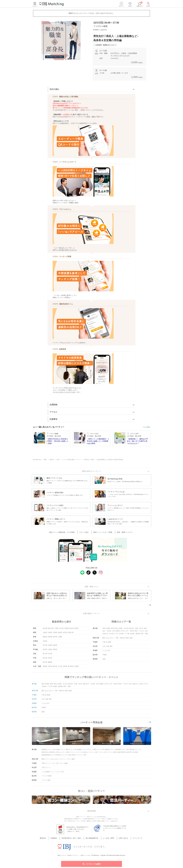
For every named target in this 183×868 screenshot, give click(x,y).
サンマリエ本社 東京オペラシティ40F (74, 756)
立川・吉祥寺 (130, 632)
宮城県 (50, 646)
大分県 (60, 668)
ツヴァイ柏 (55, 765)
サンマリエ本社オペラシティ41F (87, 753)
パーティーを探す (92, 864)
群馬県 (76, 630)
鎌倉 (131, 639)
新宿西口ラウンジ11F (49, 751)
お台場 (111, 635)
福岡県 (45, 668)
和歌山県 (71, 634)
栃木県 (71, 630)
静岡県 (50, 638)
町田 (136, 632)
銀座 (112, 630)
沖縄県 (76, 668)
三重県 (60, 638)
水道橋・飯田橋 (135, 635)
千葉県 (56, 630)
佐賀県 (50, 668)
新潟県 (45, 651)
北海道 (45, 642)
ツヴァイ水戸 (60, 773)
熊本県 (55, 668)
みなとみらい (110, 639)
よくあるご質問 (107, 840)
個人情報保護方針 (92, 840)
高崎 (104, 660)
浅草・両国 (144, 635)
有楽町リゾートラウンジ (85, 751)
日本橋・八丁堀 (124, 635)
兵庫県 (55, 634)
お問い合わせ (120, 840)
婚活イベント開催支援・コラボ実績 (66, 533)
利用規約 (58, 840)
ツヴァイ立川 (103, 753)
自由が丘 (105, 635)
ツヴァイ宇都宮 (47, 777)
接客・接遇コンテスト (122, 533)
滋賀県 (60, 634)
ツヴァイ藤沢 (71, 760)
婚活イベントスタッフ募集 (102, 533)
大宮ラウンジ (46, 769)
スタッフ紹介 (86, 533)
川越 (107, 648)
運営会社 (50, 840)
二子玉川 (141, 632)
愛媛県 (50, 663)
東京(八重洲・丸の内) (122, 630)
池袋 (145, 630)
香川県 (45, 663)
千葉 (104, 643)
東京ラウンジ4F (99, 751)
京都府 (50, 634)
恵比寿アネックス (135, 751)
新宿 (104, 630)
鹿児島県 (71, 668)
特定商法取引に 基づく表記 (74, 840)
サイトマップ (132, 840)
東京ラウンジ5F (71, 751)
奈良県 (65, 634)
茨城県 (66, 630)
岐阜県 (55, 638)
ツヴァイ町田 (112, 753)
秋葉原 (118, 632)
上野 (113, 632)
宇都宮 (105, 656)
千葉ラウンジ (46, 765)
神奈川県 (51, 630)
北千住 (123, 632)
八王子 (116, 635)
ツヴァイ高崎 (46, 781)
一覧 (149, 606)
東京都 (45, 630)
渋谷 (146, 632)
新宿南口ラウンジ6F (122, 751)
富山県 (45, 655)
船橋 (110, 643)
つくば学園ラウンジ (48, 773)
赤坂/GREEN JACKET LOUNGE (128, 753)
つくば (105, 652)
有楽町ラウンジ (110, 751)
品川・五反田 (107, 632)
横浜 (104, 639)
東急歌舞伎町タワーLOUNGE (51, 756)
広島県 (50, 659)
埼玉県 (61, 630)
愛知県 (45, 638)
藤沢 (128, 639)
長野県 (55, 651)
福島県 (55, 646)
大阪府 (45, 634)
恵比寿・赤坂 (134, 630)
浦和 (111, 648)
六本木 (141, 630)
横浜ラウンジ (46, 760)
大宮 (104, 648)
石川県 (50, 655)
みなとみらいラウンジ (58, 760)
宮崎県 (65, 668)
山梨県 (50, 651)
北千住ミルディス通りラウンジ (65, 753)
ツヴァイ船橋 (63, 765)
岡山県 (45, 659)
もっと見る (147, 427)
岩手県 (45, 646)
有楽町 (108, 630)
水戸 (109, 652)
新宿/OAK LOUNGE (48, 753)
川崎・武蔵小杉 (120, 639)
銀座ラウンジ (61, 751)
